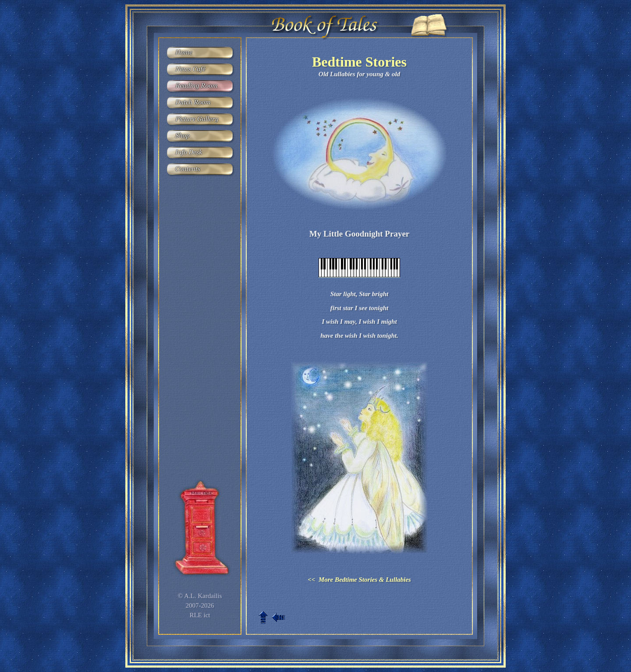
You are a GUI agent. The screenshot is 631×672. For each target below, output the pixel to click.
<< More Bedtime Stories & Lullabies (359, 580)
